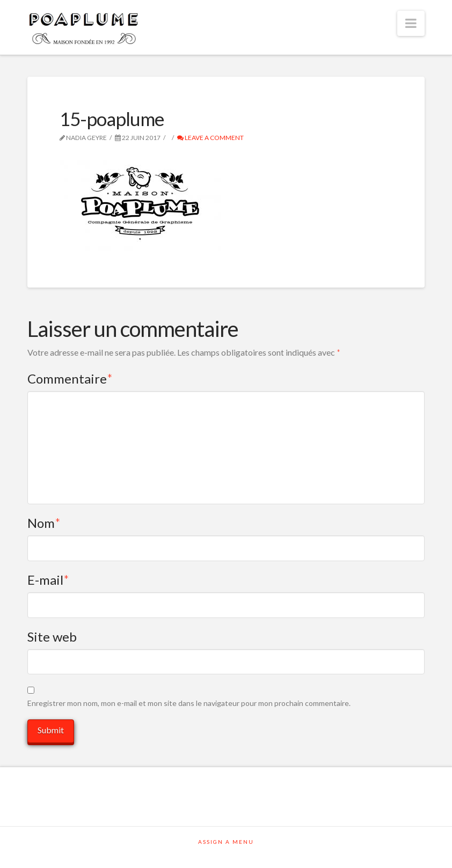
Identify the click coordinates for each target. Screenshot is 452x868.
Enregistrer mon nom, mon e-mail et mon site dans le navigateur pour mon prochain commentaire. (189, 703)
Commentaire (70, 378)
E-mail (49, 580)
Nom (44, 523)
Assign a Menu (226, 842)
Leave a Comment (210, 138)
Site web (52, 637)
